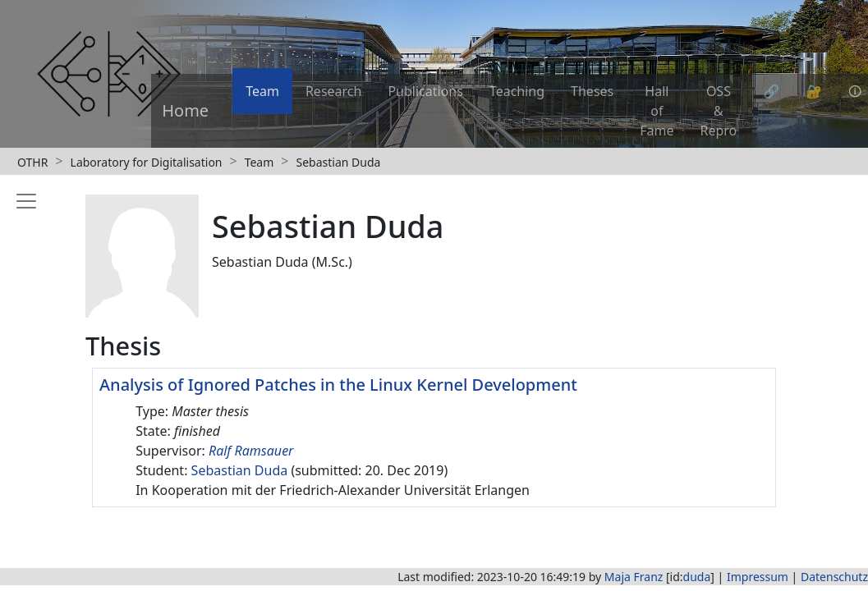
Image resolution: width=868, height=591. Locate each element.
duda (697, 577)
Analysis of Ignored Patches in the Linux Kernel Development (338, 385)
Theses (592, 91)
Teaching (517, 91)
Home (185, 110)
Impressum (758, 577)
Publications (425, 91)
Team (262, 91)
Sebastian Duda (338, 162)
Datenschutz (834, 577)
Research (334, 91)
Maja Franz (634, 577)
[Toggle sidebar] (23, 364)
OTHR (32, 162)
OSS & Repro (719, 111)
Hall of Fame (657, 111)
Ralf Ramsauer (251, 451)
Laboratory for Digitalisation (147, 162)
